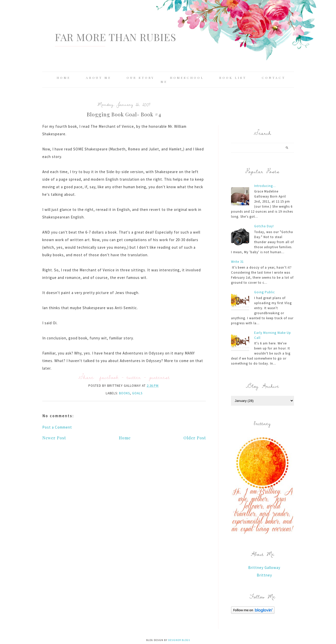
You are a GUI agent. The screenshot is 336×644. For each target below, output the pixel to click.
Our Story (141, 78)
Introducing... (265, 186)
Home (64, 78)
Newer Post (54, 438)
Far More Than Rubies (116, 37)
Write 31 (237, 262)
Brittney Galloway (264, 568)
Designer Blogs (179, 640)
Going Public (265, 292)
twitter (134, 377)
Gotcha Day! (264, 226)
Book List (233, 78)
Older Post (195, 438)
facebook (109, 377)
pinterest (160, 377)
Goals (137, 393)
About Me (99, 78)
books (124, 393)
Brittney (264, 575)
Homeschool (187, 78)
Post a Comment (57, 427)
